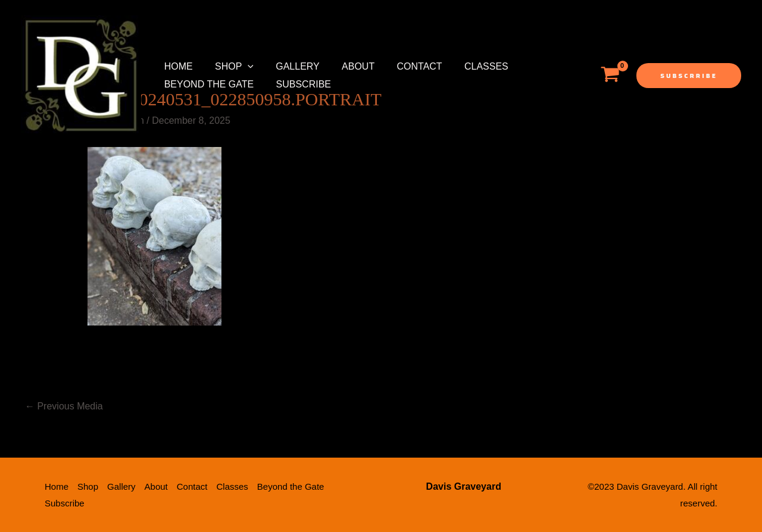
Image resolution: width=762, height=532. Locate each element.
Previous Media (64, 406)
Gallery (290, 66)
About (347, 66)
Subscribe (299, 84)
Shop (229, 67)
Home (177, 66)
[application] (243, 67)
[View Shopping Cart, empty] (610, 76)
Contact (405, 66)
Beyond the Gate (207, 84)
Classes (469, 66)
